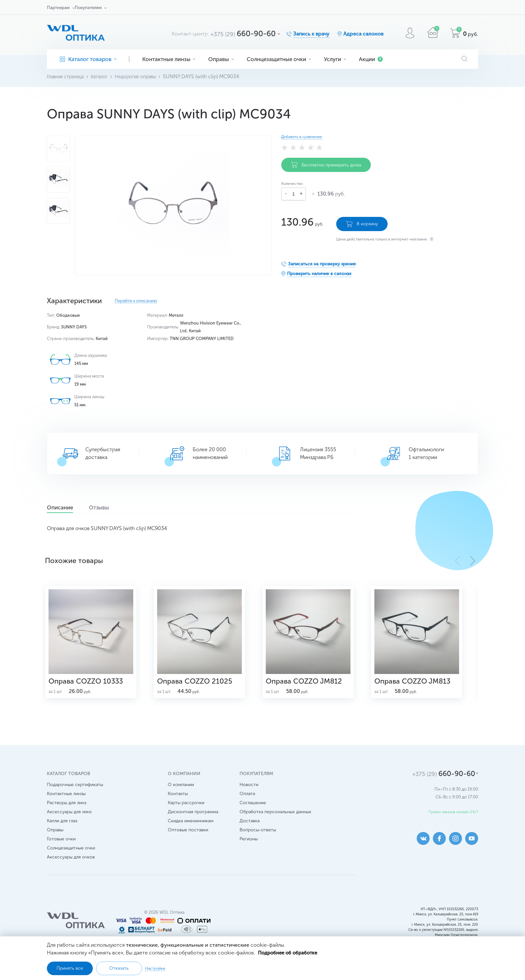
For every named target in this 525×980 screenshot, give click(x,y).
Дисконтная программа (193, 824)
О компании (181, 797)
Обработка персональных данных (275, 824)
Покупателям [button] (88, 8)
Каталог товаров (88, 59)
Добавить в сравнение (302, 137)
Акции (371, 59)
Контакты (178, 806)
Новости (249, 797)
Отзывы (114, 508)
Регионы (249, 851)
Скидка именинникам (191, 833)
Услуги (335, 59)
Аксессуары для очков (71, 869)
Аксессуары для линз (69, 824)
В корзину (362, 221)
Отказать (119, 968)
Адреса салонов (363, 34)
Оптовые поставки (188, 842)
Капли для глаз (62, 833)
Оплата (247, 806)
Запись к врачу (311, 34)
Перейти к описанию (136, 301)
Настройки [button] (155, 968)
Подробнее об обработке (290, 952)
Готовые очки (61, 851)
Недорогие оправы (144, 76)
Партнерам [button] (58, 8)
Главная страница (68, 76)
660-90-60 (243, 33)
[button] (473, 560)
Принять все (70, 968)
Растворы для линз (67, 815)
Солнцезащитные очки (279, 59)
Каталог (105, 76)
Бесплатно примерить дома (326, 165)
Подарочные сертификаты (75, 797)
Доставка (250, 833)
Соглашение (253, 815)
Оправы (221, 59)
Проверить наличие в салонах (319, 271)
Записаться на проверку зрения (322, 261)
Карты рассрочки (186, 815)
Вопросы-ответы (258, 842)
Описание (65, 508)
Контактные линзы (169, 59)
